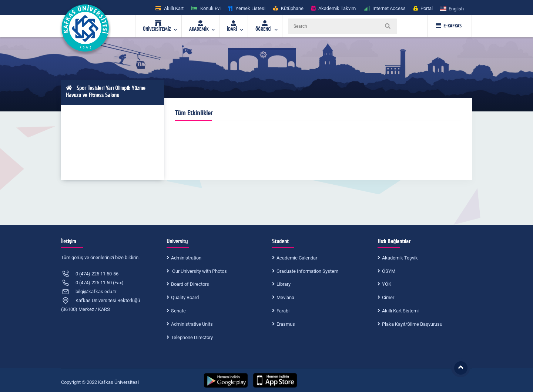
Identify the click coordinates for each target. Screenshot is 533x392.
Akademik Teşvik (400, 258)
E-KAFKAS (449, 26)
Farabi (283, 311)
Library (284, 284)
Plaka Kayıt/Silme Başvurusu (412, 324)
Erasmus (286, 324)
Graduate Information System (307, 271)
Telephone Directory (192, 337)
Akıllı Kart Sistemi (400, 311)
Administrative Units (192, 324)
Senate (178, 311)
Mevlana (285, 297)
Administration (186, 258)
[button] (452, 8)
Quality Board (185, 297)
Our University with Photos (199, 271)
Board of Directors (190, 284)
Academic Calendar (297, 258)
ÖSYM (389, 271)
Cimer (388, 297)
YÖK (387, 284)
